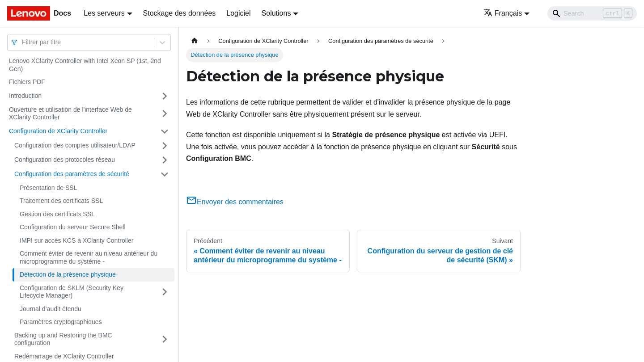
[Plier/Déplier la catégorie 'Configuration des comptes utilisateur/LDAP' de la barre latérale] (165, 146)
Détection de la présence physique (68, 274)
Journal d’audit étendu (51, 309)
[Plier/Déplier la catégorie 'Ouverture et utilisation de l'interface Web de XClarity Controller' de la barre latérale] (165, 114)
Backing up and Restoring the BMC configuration (63, 339)
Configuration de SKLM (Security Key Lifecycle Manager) (72, 292)
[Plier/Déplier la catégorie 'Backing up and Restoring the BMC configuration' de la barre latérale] (165, 339)
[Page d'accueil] (195, 41)
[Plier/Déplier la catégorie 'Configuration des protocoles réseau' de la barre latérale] (165, 160)
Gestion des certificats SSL (57, 214)
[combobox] (23, 42)
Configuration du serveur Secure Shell (73, 227)
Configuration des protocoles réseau (65, 160)
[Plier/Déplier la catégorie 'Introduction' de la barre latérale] (165, 96)
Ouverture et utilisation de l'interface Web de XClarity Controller (70, 114)
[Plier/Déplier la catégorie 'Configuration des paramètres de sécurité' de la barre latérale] (165, 174)
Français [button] (503, 13)
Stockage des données (180, 13)
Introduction (25, 96)
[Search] (592, 13)
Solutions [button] (276, 13)
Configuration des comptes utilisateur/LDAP (75, 145)
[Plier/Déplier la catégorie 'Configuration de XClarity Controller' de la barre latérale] (165, 131)
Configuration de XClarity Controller (58, 131)
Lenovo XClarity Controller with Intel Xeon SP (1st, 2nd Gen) (85, 65)
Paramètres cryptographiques (61, 322)
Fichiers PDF (27, 82)
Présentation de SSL (48, 188)
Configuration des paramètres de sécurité (72, 174)
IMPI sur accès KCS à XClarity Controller (76, 240)
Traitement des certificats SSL (61, 201)
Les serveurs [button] (104, 13)
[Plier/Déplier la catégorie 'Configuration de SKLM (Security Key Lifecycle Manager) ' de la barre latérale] (165, 292)
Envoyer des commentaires (235, 202)
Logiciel (238, 13)
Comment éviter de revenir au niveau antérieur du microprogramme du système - (89, 257)
